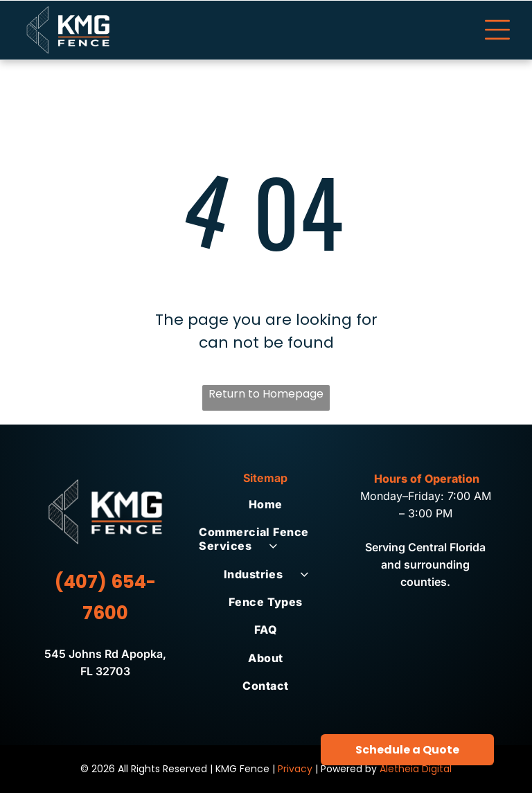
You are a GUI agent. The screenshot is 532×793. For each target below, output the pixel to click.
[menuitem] (265, 504)
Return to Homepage (266, 394)
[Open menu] (497, 30)
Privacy (295, 769)
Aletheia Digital (416, 769)
